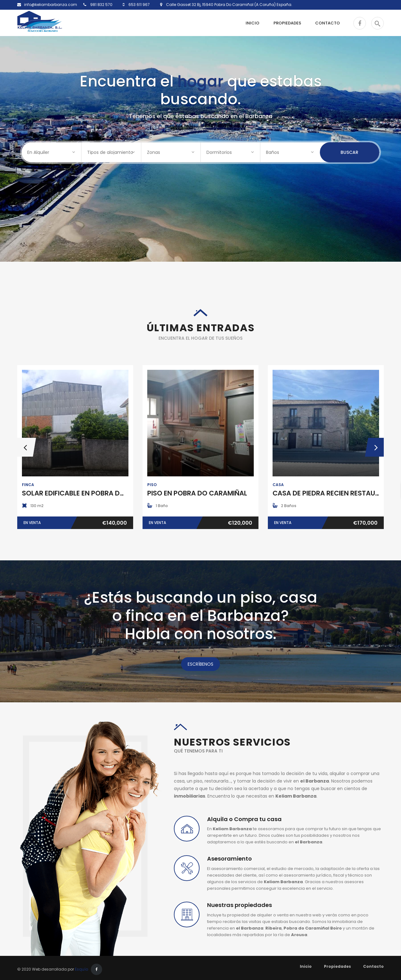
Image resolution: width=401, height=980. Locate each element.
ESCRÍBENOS (200, 664)
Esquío (81, 969)
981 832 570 (101, 5)
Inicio (306, 966)
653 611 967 (139, 5)
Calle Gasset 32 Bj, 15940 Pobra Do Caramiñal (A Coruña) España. (227, 5)
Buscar (349, 152)
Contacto (373, 966)
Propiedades (337, 966)
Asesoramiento (229, 859)
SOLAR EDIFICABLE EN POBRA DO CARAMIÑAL (93, 493)
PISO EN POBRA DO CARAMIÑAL (197, 493)
